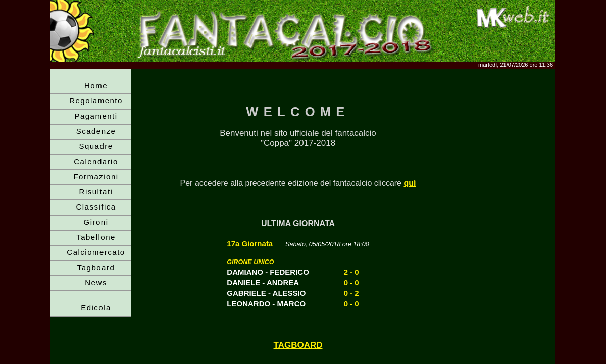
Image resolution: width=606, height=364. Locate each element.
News (96, 282)
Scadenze (96, 131)
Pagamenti (96, 116)
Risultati (96, 192)
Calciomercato (96, 252)
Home (96, 86)
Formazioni (96, 176)
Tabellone (96, 237)
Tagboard (96, 267)
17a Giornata (250, 244)
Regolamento (96, 101)
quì (410, 183)
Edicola (96, 308)
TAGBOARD (298, 345)
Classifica (96, 207)
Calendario (96, 161)
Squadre (96, 146)
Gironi (96, 222)
